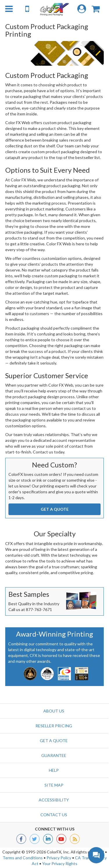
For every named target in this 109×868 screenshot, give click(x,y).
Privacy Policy (59, 858)
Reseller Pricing (54, 726)
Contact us (54, 815)
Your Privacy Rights (60, 863)
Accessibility (54, 800)
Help (54, 770)
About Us (54, 711)
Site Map (54, 785)
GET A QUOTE (55, 509)
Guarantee (54, 755)
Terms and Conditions (23, 858)
